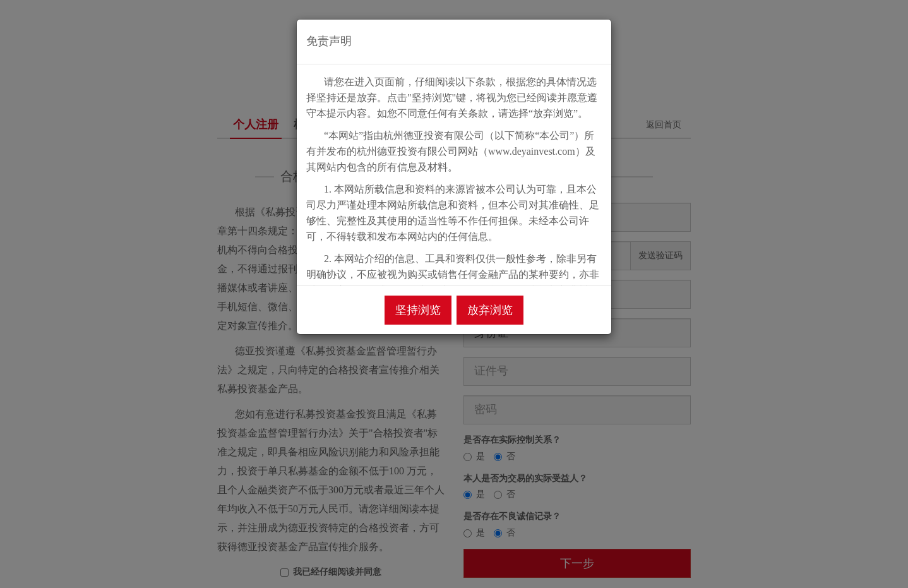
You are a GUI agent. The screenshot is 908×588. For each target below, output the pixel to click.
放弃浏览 (490, 310)
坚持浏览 (418, 310)
